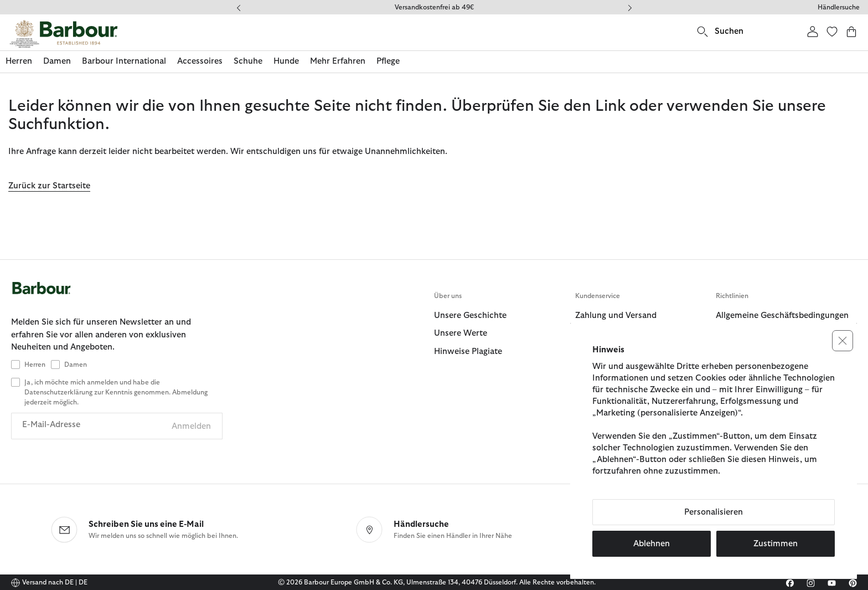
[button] (843, 341)
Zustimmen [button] (776, 544)
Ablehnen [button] (652, 544)
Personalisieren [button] (714, 512)
